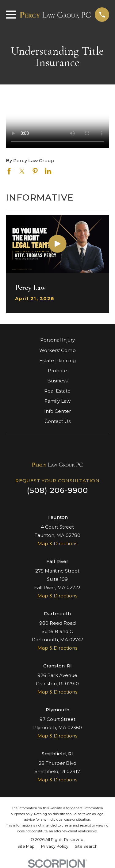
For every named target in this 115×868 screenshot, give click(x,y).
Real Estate (57, 391)
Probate (57, 371)
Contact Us (57, 421)
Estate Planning (57, 360)
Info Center (57, 411)
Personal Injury (57, 340)
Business (57, 381)
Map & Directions (57, 543)
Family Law (57, 401)
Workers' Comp (57, 350)
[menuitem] (26, 847)
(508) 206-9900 (58, 490)
